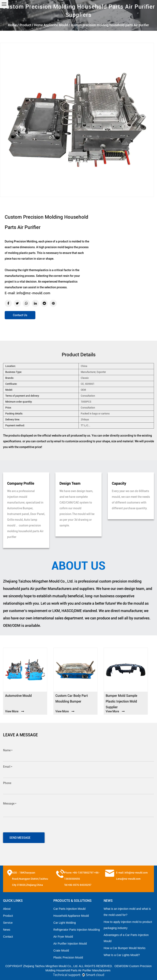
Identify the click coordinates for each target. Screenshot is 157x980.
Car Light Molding (65, 923)
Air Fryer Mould (63, 937)
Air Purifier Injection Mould (70, 944)
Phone (7, 783)
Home (12, 25)
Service (8, 923)
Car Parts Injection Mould (69, 909)
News (7, 930)
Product (25, 25)
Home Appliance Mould (51, 25)
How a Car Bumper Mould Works (124, 948)
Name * (8, 750)
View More (15, 711)
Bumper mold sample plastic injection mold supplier (121, 701)
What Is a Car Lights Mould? (122, 955)
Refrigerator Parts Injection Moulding (77, 930)
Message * (10, 803)
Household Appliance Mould (71, 916)
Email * (8, 767)
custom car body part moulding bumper (72, 699)
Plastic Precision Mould (68, 957)
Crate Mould (61, 951)
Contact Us (20, 315)
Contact (8, 937)
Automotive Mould (18, 696)
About (7, 909)
